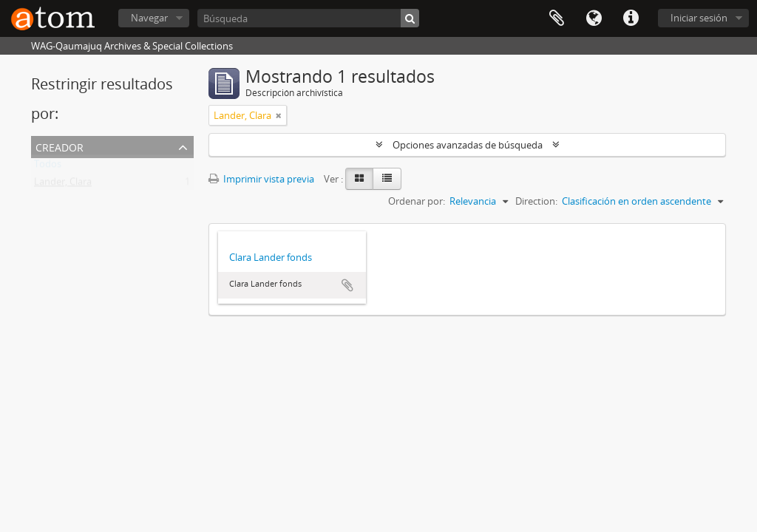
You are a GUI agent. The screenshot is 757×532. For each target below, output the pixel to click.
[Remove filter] (279, 115)
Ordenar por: (417, 201)
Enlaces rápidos (631, 18)
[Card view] (359, 179)
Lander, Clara (63, 185)
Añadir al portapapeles (347, 285)
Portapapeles (557, 18)
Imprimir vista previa (261, 179)
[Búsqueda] (308, 18)
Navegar (149, 18)
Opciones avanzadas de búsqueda (468, 145)
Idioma (594, 18)
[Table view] (387, 179)
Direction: (536, 201)
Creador (60, 146)
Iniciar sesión (699, 18)
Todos (48, 167)
